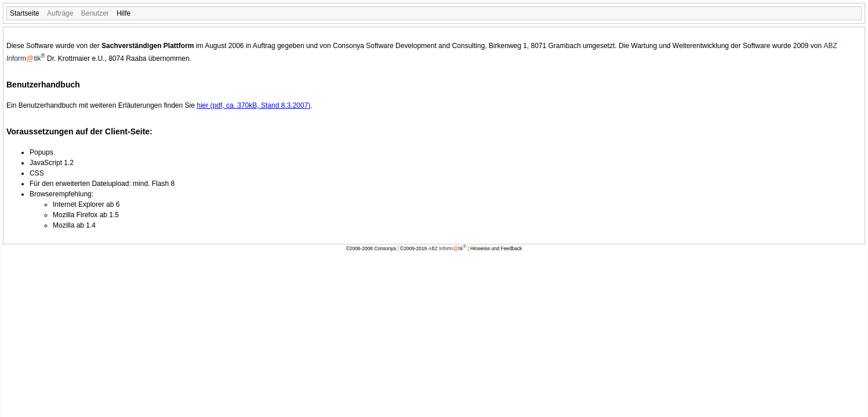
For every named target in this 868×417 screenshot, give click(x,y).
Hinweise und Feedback (496, 248)
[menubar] (434, 13)
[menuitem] (25, 13)
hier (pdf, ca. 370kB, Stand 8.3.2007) (253, 105)
